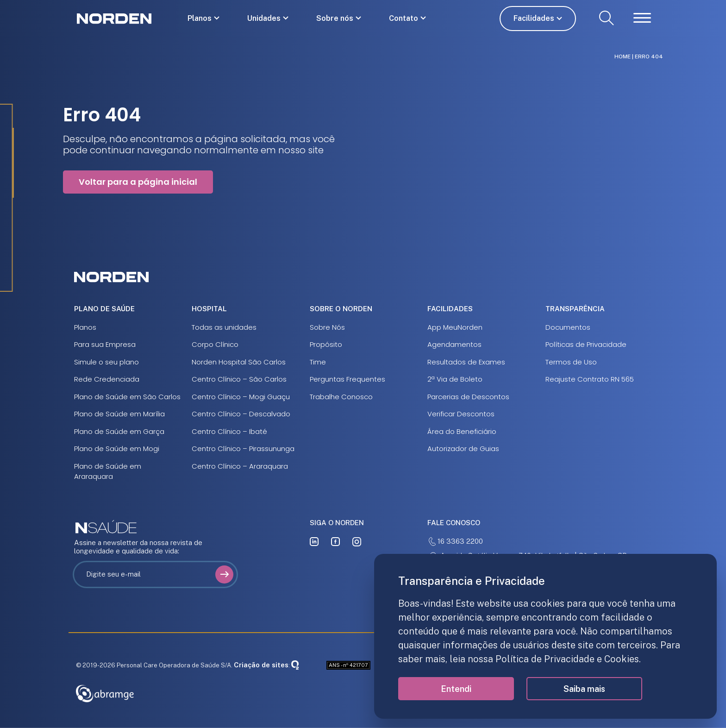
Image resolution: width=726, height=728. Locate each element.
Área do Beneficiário (462, 431)
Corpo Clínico (215, 344)
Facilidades (534, 18)
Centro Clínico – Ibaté (229, 431)
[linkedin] (314, 542)
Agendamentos (454, 344)
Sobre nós (335, 18)
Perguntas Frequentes (347, 379)
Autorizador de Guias (463, 449)
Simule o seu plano (106, 362)
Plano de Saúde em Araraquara (108, 471)
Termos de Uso (571, 362)
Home (623, 56)
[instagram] (357, 542)
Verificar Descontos (461, 414)
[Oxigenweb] (295, 665)
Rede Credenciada (107, 379)
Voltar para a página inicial (138, 182)
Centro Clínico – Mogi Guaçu (241, 397)
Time (318, 362)
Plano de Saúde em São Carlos (127, 397)
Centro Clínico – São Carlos (239, 379)
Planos (200, 18)
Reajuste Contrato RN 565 (590, 379)
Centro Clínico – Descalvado (241, 414)
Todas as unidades (224, 327)
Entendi (456, 689)
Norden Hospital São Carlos (239, 362)
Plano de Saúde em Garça (119, 431)
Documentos (568, 327)
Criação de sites (261, 665)
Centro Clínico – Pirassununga (243, 449)
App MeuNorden (455, 327)
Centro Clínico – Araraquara (240, 466)
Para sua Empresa (105, 344)
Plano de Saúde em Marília (119, 414)
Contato (404, 18)
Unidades (264, 18)
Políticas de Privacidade (586, 344)
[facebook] (335, 542)
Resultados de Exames (466, 362)
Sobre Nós (327, 327)
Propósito (326, 344)
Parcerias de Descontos (468, 397)
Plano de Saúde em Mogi (117, 449)
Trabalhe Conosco (341, 397)
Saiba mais (584, 689)
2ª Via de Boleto (455, 379)
